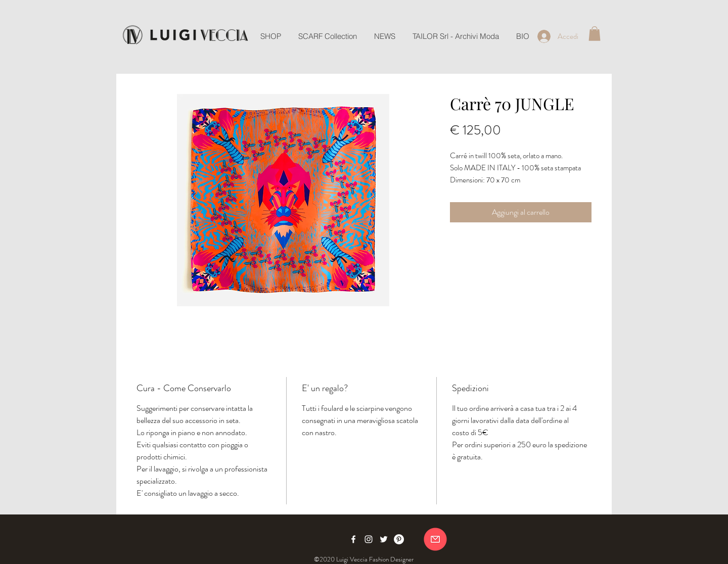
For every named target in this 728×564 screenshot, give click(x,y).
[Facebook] (353, 539)
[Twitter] (384, 539)
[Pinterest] (399, 539)
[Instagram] (369, 539)
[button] (595, 34)
